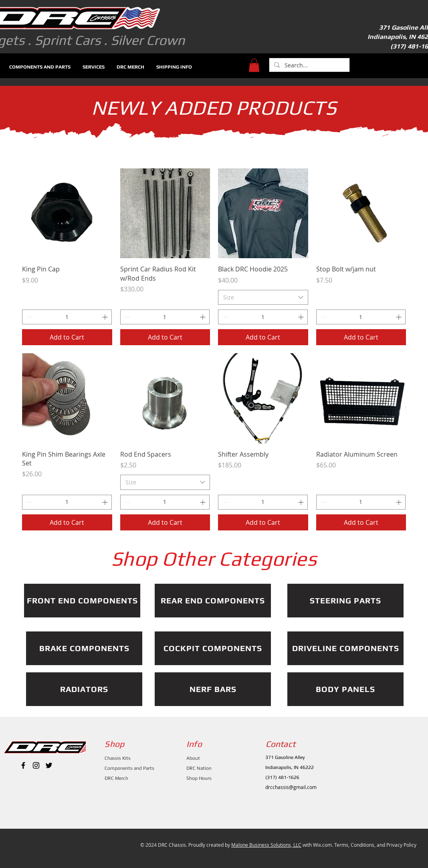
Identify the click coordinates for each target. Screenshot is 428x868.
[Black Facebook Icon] (23, 765)
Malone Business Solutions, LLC (266, 845)
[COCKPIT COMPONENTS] (213, 648)
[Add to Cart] (67, 337)
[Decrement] (28, 317)
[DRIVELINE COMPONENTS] (345, 648)
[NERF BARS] (213, 689)
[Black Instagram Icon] (36, 765)
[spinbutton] (67, 317)
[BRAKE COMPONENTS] (84, 648)
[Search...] (309, 65)
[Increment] (106, 317)
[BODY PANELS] (345, 689)
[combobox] (263, 297)
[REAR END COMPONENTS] (213, 601)
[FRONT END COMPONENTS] (82, 601)
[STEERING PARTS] (345, 601)
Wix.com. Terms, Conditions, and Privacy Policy (365, 845)
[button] (254, 65)
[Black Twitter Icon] (49, 765)
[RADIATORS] (84, 689)
